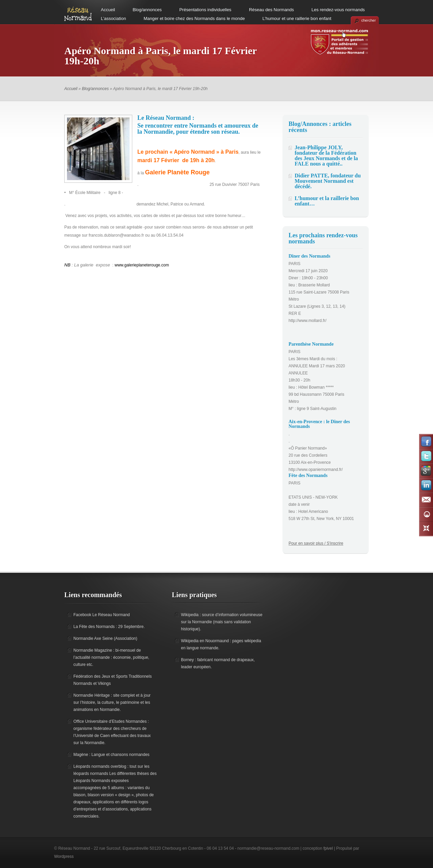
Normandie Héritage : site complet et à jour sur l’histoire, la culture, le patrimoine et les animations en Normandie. (112, 702)
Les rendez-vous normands (338, 10)
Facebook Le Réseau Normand (102, 615)
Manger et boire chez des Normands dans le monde (194, 18)
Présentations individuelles (205, 10)
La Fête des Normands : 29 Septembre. (109, 627)
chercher (369, 20)
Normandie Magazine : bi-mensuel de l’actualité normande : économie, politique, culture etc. (111, 657)
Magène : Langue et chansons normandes (111, 755)
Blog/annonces (147, 10)
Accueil (108, 10)
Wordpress (64, 856)
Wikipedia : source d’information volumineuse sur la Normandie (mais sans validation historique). (222, 622)
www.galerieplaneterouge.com (142, 265)
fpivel (328, 848)
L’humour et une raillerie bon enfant (297, 18)
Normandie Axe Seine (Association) (105, 638)
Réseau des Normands (271, 10)
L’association (113, 18)
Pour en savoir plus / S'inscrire (316, 543)
